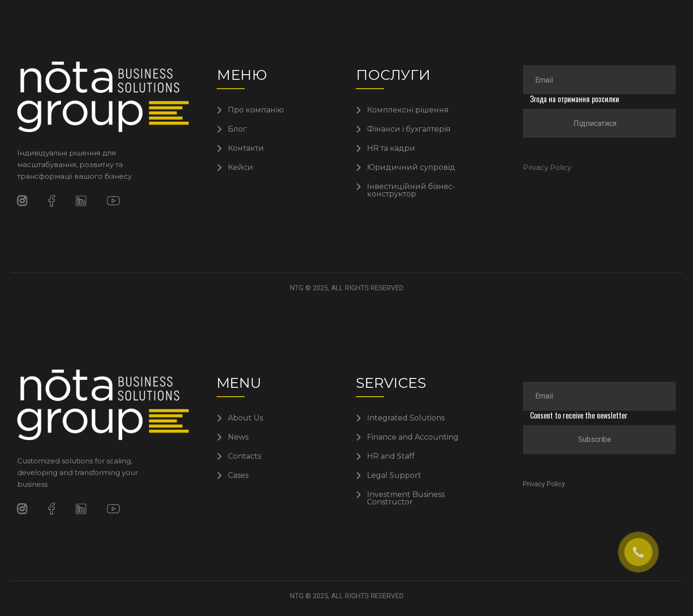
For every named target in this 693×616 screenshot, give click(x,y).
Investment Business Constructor (406, 498)
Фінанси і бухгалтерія (409, 129)
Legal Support (394, 476)
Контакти (246, 148)
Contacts (244, 456)
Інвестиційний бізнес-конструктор (411, 190)
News (238, 437)
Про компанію (256, 110)
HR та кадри (391, 148)
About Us (245, 418)
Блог (237, 129)
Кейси (240, 168)
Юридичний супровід (411, 168)
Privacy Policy (547, 167)
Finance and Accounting (413, 437)
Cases (238, 476)
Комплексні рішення (408, 110)
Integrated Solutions (406, 418)
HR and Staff (391, 456)
